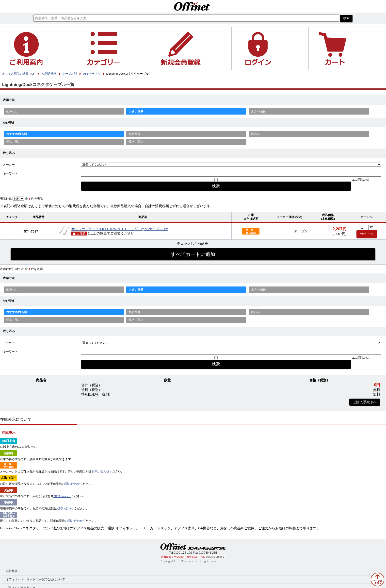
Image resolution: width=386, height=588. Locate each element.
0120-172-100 (183, 553)
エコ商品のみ (361, 180)
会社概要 (12, 571)
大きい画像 (258, 111)
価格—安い (14, 142)
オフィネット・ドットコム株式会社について (35, 579)
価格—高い (136, 142)
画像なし (12, 111)
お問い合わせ (100, 471)
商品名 (256, 134)
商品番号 (134, 134)
